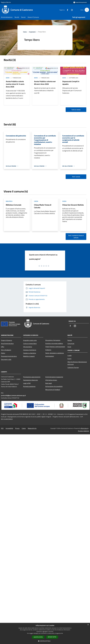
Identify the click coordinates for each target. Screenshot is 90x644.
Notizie (70, 340)
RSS (2, 428)
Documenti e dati (6, 359)
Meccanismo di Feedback (53, 390)
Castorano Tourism (73, 367)
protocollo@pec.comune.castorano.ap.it (13, 395)
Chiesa (36, 201)
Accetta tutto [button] (38, 637)
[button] (45, 641)
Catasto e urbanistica (30, 353)
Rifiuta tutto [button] (52, 637)
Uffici (3, 347)
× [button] (88, 625)
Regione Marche (6, 2)
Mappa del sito (32, 428)
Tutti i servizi (76, 177)
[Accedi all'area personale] (80, 2)
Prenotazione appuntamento (32, 377)
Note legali (49, 383)
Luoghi (70, 355)
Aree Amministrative (7, 344)
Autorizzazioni (50, 356)
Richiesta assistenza (29, 386)
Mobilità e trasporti (29, 356)
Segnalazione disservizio (30, 380)
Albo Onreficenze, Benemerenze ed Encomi (77, 363)
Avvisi (8, 78)
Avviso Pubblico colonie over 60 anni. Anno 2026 (45, 83)
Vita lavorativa (28, 347)
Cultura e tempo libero (30, 344)
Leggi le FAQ (27, 383)
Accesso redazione (83, 431)
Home (25, 32)
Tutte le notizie (76, 110)
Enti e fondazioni (6, 350)
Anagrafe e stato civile (30, 340)
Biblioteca (9, 201)
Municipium (85, 428)
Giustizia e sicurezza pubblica (54, 343)
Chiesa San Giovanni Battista (73, 205)
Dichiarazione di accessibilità (54, 386)
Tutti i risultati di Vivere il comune (76, 237)
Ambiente (48, 350)
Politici (3, 353)
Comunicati (71, 344)
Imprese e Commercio (30, 350)
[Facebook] (67, 10)
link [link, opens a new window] (62, 633)
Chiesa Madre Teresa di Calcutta (43, 206)
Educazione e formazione (53, 340)
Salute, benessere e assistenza (55, 353)
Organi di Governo (6, 340)
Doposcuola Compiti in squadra (71, 83)
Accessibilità (9, 428)
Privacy (17, 428)
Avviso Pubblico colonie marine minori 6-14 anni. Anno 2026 (15, 84)
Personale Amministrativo (9, 356)
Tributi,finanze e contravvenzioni (55, 347)
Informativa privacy (51, 380)
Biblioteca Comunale (14, 205)
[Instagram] (71, 10)
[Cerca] (87, 10)
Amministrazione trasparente (54, 377)
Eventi (69, 359)
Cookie (24, 428)
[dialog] (45, 633)
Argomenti (32, 32)
